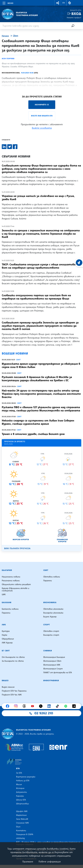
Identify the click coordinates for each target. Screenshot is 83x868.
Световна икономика (53, 609)
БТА (18, 769)
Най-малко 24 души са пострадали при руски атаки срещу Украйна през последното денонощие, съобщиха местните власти (41, 394)
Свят (16, 36)
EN (64, 3)
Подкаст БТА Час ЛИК (12, 695)
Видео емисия (8, 687)
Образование (8, 639)
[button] (58, 3)
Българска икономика (53, 613)
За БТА (19, 773)
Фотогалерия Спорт (53, 669)
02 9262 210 (44, 713)
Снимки (48, 651)
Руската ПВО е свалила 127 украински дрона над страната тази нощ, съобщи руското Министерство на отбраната (41, 409)
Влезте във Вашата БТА (42, 116)
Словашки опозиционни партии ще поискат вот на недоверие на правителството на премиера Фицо (36, 297)
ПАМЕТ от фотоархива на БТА (58, 673)
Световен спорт (51, 631)
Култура (6, 631)
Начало (5, 36)
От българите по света (13, 657)
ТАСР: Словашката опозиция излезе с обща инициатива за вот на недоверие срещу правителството (40, 266)
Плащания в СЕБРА (25, 834)
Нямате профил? (74, 18)
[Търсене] (73, 26)
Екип (18, 827)
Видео (5, 681)
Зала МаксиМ (22, 819)
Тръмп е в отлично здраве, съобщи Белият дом (33, 434)
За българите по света (13, 661)
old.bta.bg (20, 838)
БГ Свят (6, 651)
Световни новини (52, 577)
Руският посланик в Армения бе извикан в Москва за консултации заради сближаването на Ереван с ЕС (37, 379)
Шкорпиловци (23, 804)
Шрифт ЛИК (22, 811)
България (7, 570)
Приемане (28, 861)
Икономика (50, 603)
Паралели (48, 581)
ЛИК (4, 625)
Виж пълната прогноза (17, 548)
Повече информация (50, 861)
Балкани (7, 603)
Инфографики (51, 681)
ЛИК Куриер (7, 643)
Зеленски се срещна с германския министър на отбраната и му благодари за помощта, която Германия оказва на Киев (41, 234)
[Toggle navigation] (8, 3)
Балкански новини (10, 609)
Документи (21, 792)
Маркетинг (21, 815)
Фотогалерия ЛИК (52, 665)
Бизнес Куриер (50, 617)
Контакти (21, 831)
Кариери (20, 796)
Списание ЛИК (22, 823)
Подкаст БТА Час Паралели (14, 691)
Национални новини (11, 577)
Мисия (19, 784)
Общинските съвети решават (16, 584)
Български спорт (51, 635)
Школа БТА (21, 800)
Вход (76, 14)
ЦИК (4, 595)
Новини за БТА (23, 781)
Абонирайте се (42, 105)
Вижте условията (42, 128)
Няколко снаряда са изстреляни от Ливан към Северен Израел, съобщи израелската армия (38, 422)
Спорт (47, 625)
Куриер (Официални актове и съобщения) (16, 590)
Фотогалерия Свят (52, 661)
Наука (4, 635)
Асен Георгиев (8, 59)
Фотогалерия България (54, 657)
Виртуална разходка (26, 777)
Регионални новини (11, 581)
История (20, 788)
